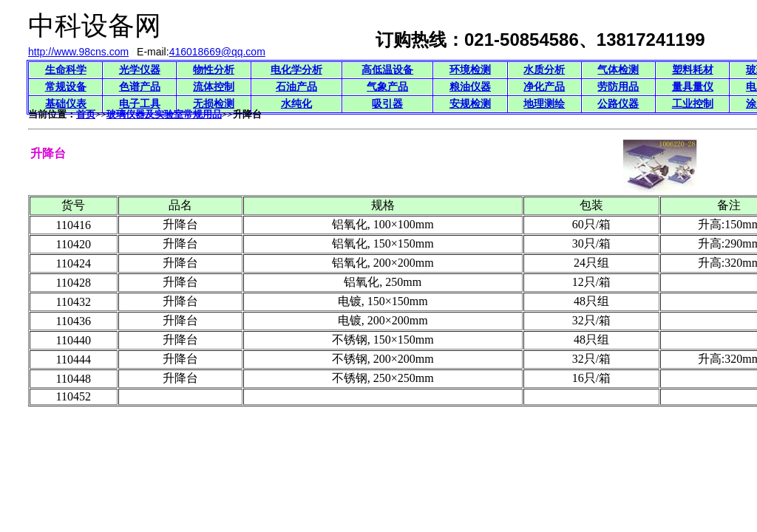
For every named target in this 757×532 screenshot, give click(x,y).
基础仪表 (66, 104)
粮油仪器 (470, 87)
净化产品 (544, 87)
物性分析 (214, 70)
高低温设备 (387, 70)
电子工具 (140, 104)
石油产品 (296, 87)
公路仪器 (618, 104)
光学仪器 (140, 70)
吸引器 (387, 104)
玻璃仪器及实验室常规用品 (164, 114)
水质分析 (544, 70)
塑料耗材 (693, 70)
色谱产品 (140, 87)
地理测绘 (544, 104)
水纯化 (296, 104)
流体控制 (214, 87)
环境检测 (470, 70)
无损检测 (214, 104)
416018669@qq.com (217, 52)
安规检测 (470, 104)
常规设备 (66, 87)
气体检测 (618, 70)
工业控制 (693, 104)
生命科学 (66, 70)
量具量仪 (693, 87)
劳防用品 (618, 87)
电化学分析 (296, 70)
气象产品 (387, 87)
